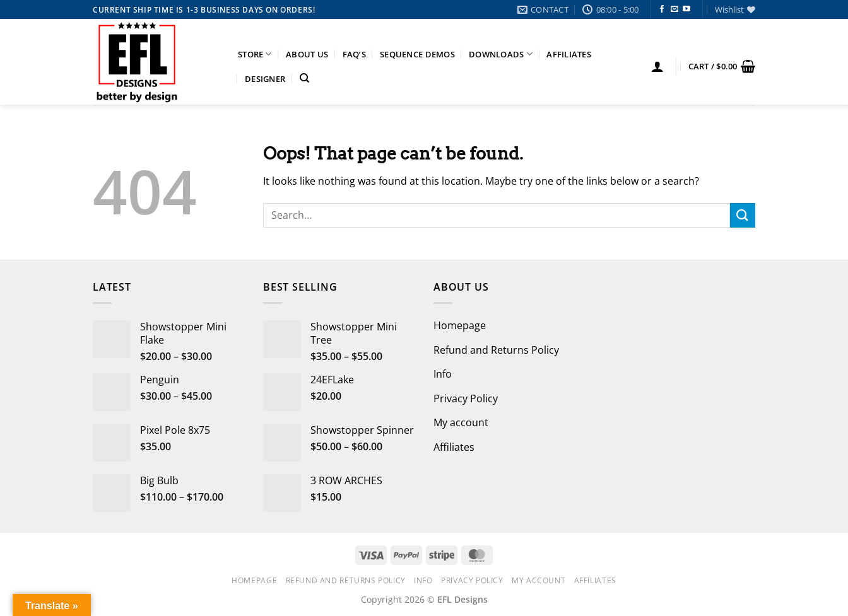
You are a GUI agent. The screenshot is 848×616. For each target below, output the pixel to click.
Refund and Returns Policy (496, 350)
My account (461, 422)
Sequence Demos (417, 54)
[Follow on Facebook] (662, 9)
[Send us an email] (674, 9)
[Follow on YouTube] (686, 9)
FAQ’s (354, 54)
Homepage (460, 325)
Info (443, 374)
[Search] (304, 78)
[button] (657, 66)
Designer (265, 79)
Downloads (501, 54)
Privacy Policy (466, 398)
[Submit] (743, 215)
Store (255, 54)
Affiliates (569, 54)
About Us (307, 54)
